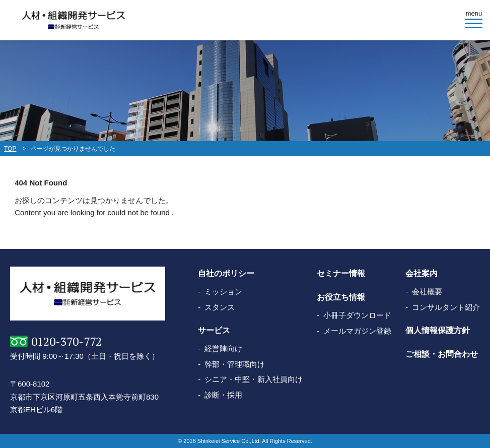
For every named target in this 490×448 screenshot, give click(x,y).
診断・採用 (223, 395)
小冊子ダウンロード (357, 315)
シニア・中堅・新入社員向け (254, 379)
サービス (214, 330)
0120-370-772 (66, 341)
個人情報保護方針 (438, 330)
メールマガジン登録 (357, 331)
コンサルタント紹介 (446, 307)
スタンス (220, 307)
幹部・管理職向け (235, 364)
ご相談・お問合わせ (442, 354)
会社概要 (427, 292)
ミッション (223, 292)
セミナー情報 (341, 273)
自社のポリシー (226, 273)
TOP (10, 149)
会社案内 (422, 273)
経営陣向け (223, 348)
